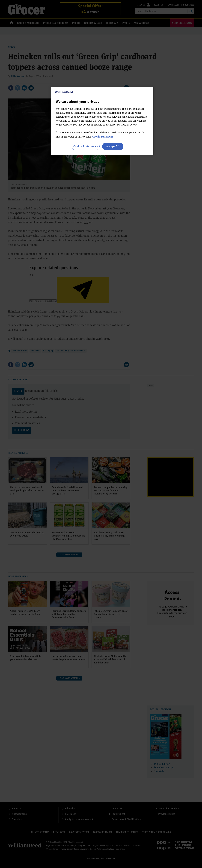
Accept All (113, 146)
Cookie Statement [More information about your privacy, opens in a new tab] (103, 136)
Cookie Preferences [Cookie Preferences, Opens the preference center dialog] (86, 146)
